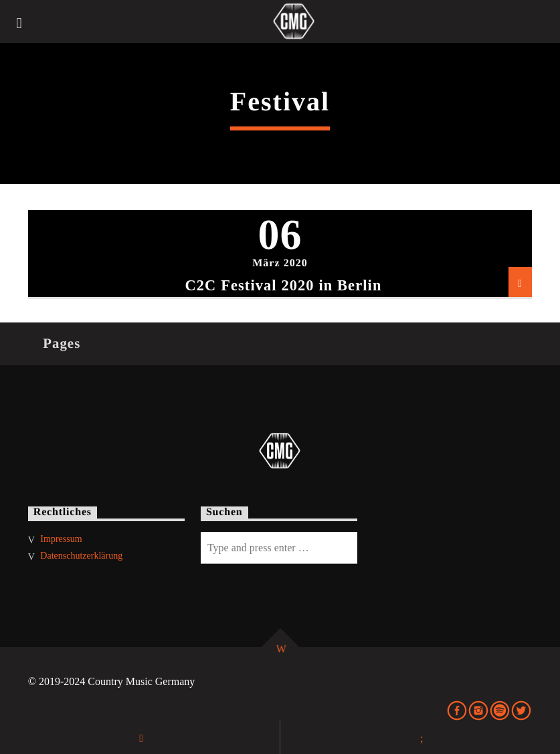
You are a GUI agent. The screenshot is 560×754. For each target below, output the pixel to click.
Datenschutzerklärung (81, 556)
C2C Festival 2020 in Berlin (284, 285)
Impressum (61, 539)
